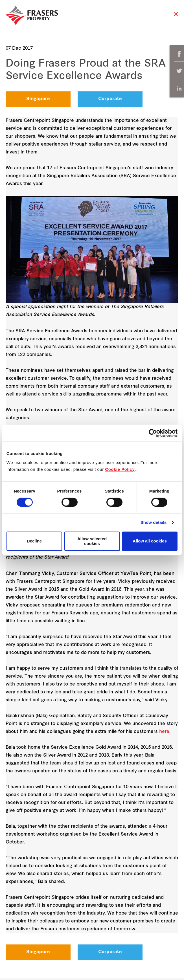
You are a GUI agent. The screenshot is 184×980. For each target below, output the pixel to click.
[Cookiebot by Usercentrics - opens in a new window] (153, 433)
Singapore (38, 99)
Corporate (110, 99)
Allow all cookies (150, 541)
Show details (154, 523)
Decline (34, 541)
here (164, 732)
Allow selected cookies (92, 541)
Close (176, 17)
